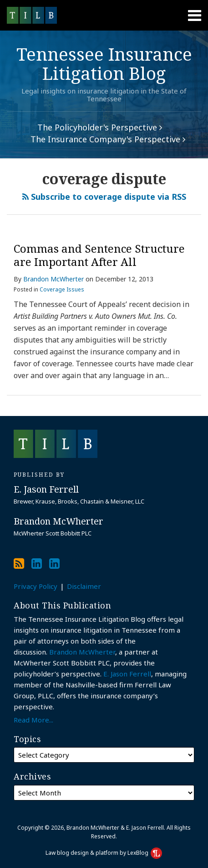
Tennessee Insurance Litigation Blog (104, 63)
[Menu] (104, 16)
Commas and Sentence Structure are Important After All (99, 255)
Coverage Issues (62, 289)
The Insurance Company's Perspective (108, 139)
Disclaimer (84, 586)
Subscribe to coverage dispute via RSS (104, 197)
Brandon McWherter (53, 279)
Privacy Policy (36, 586)
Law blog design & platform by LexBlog (104, 853)
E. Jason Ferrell (127, 674)
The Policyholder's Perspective (100, 127)
